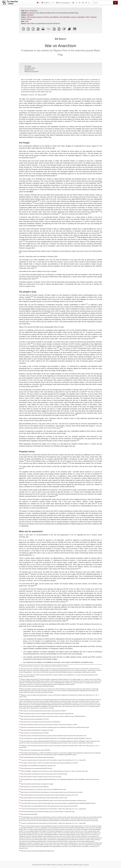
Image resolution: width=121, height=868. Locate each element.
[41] (23, 468)
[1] (46, 94)
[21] (32, 297)
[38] (78, 440)
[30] (33, 352)
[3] (42, 107)
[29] (61, 350)
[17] (24, 241)
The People (28, 66)
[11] (33, 203)
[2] (78, 98)
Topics (60, 865)
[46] (36, 585)
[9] (101, 187)
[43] (96, 503)
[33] (88, 389)
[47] (67, 601)
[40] (68, 463)
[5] (92, 126)
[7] (57, 175)
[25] (94, 338)
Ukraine (29, 19)
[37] (62, 427)
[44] (80, 568)
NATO (88, 17)
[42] (57, 496)
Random (35, 865)
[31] (95, 358)
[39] (25, 461)
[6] (35, 157)
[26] (32, 343)
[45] (29, 574)
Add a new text (84, 865)
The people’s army (30, 68)
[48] (67, 620)
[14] (90, 214)
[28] (58, 348)
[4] (72, 121)
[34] (86, 391)
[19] (35, 268)
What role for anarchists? (32, 72)
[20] (37, 278)
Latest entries (68, 865)
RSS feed (42, 865)
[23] (49, 313)
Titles (48, 865)
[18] (20, 253)
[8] (101, 183)
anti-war (74, 17)
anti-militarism (54, 17)
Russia (23, 19)
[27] (84, 346)
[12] (99, 211)
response (94, 17)
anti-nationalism (65, 17)
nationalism (81, 17)
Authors (54, 865)
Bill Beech (30, 15)
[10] (39, 201)
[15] (101, 233)
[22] (87, 304)
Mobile (75, 865)
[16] (76, 237)
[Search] (102, 3)
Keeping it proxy (29, 70)
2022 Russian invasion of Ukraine (38, 17)
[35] (63, 396)
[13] (60, 214)
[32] (41, 386)
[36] (76, 415)
